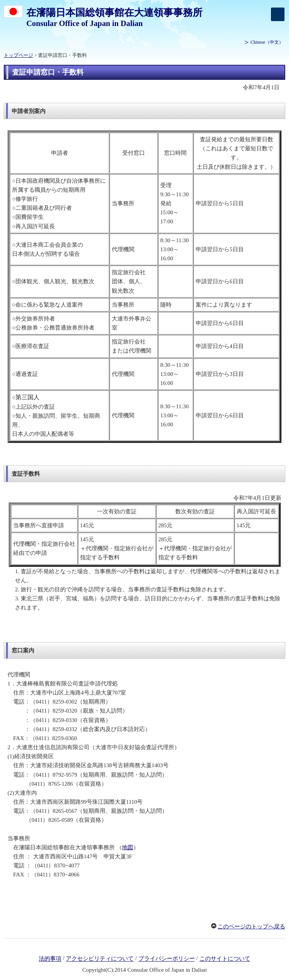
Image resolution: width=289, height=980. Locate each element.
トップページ (18, 55)
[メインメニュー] (278, 14)
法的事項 (50, 959)
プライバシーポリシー (167, 959)
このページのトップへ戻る (251, 927)
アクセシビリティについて (100, 959)
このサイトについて (225, 959)
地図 (128, 847)
